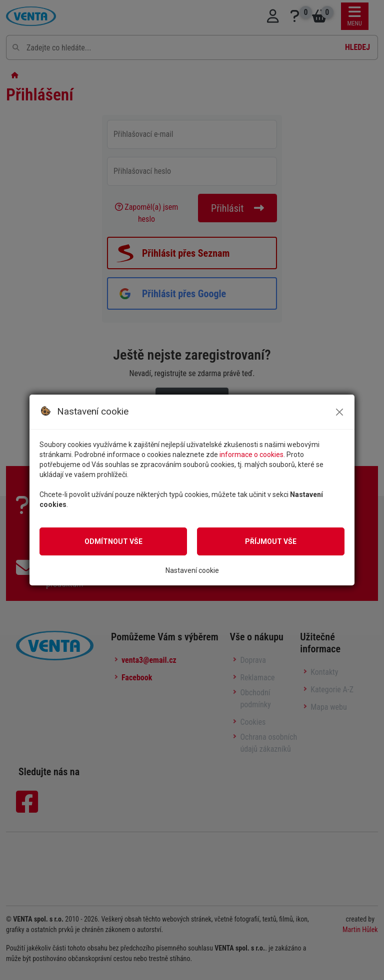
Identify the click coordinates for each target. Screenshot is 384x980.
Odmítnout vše (113, 541)
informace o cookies (251, 455)
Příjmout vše (271, 541)
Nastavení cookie (192, 570)
